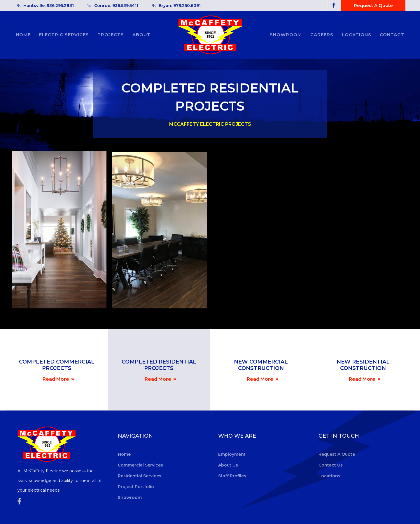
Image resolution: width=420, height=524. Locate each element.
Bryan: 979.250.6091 (180, 6)
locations (357, 35)
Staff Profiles (232, 476)
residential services (140, 476)
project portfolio (136, 487)
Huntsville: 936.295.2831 (49, 6)
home (124, 454)
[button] (64, 35)
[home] (210, 35)
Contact (392, 35)
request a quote (337, 454)
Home (23, 35)
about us (228, 465)
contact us (331, 465)
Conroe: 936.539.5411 (116, 6)
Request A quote (373, 5)
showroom (286, 35)
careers (322, 35)
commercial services (140, 465)
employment (232, 454)
